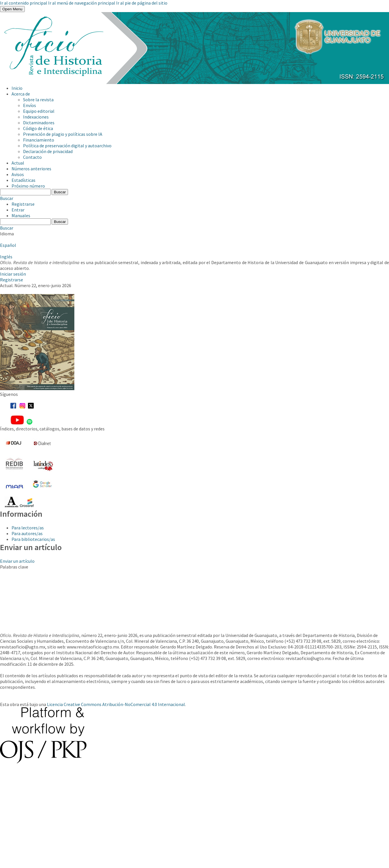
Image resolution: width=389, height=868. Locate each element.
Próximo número (28, 186)
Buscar (60, 192)
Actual (18, 163)
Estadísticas (23, 180)
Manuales (21, 215)
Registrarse (23, 204)
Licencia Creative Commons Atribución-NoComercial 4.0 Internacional (116, 704)
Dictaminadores (39, 123)
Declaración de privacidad (48, 151)
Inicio (17, 88)
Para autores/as (27, 533)
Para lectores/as (28, 528)
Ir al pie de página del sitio (142, 3)
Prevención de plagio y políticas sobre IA (63, 134)
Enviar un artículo (17, 561)
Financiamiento (39, 140)
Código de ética (38, 128)
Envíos (30, 105)
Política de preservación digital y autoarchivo (67, 146)
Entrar (18, 210)
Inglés (6, 257)
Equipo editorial (39, 111)
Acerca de (21, 94)
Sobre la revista (38, 100)
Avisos (18, 174)
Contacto (32, 157)
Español (8, 245)
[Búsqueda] (25, 192)
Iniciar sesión (13, 274)
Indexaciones (36, 117)
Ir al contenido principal (24, 3)
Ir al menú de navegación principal (82, 3)
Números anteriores (31, 169)
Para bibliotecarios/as (33, 539)
